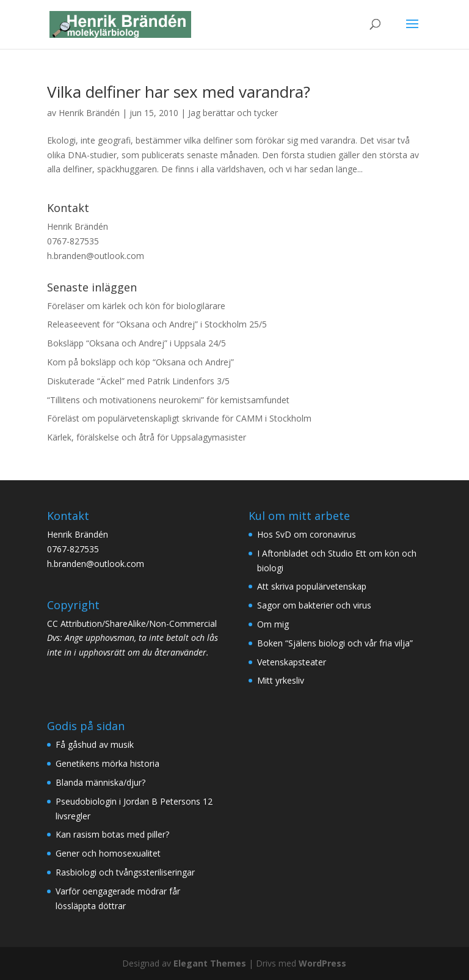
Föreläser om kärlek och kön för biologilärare (136, 306)
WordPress (322, 963)
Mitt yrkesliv (281, 680)
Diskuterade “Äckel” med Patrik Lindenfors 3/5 (138, 381)
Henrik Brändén (89, 113)
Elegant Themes (210, 963)
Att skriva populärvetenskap (312, 586)
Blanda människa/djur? (100, 782)
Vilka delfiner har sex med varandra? (179, 92)
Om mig (273, 624)
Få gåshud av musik (95, 744)
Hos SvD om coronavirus (307, 534)
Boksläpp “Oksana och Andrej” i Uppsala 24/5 (136, 343)
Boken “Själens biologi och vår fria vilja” (335, 643)
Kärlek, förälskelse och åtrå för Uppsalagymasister (147, 437)
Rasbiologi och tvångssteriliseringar (125, 872)
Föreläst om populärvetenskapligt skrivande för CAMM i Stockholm (179, 418)
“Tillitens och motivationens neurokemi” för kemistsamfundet (168, 400)
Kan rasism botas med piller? (112, 834)
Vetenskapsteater (292, 662)
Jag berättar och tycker (233, 113)
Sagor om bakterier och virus (314, 605)
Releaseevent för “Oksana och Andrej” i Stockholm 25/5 (157, 324)
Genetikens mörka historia (107, 763)
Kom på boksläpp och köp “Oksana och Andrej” (140, 362)
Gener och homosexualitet (108, 853)
